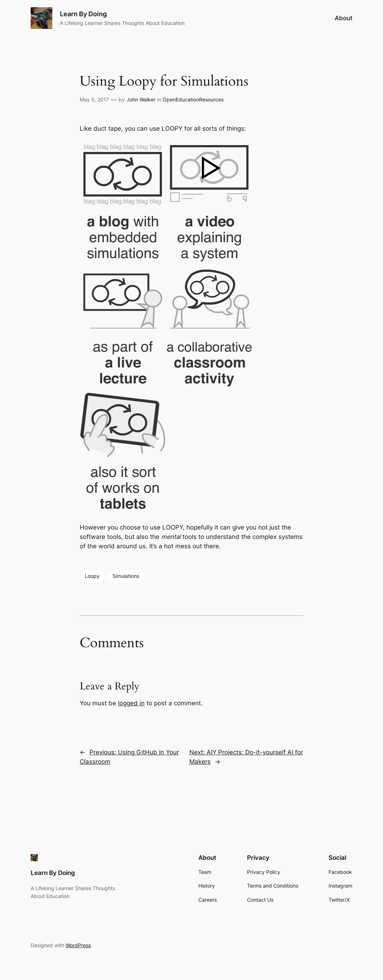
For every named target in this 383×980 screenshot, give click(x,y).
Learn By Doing (83, 14)
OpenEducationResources (193, 99)
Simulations (126, 576)
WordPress (78, 945)
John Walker (141, 99)
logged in (131, 703)
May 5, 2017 (94, 99)
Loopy (92, 576)
